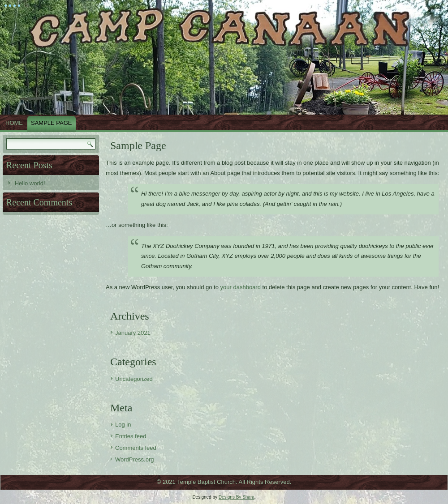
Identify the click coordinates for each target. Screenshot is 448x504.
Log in (123, 425)
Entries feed (131, 436)
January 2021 (133, 333)
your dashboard (241, 287)
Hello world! (30, 183)
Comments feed (136, 448)
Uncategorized (134, 379)
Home (14, 123)
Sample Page (52, 123)
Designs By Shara (237, 497)
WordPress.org (134, 459)
